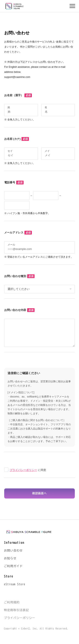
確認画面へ (39, 493)
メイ (47, 151)
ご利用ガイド (13, 566)
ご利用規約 (12, 602)
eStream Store (15, 584)
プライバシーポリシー (23, 470)
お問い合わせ (13, 551)
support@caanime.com (17, 77)
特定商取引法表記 (16, 610)
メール (11, 245)
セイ (10, 151)
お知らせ (10, 558)
